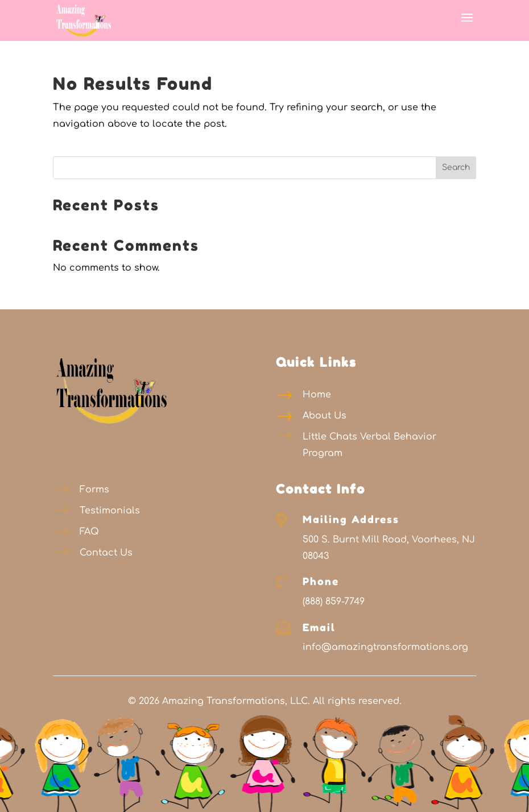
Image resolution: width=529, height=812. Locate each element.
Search (456, 167)
